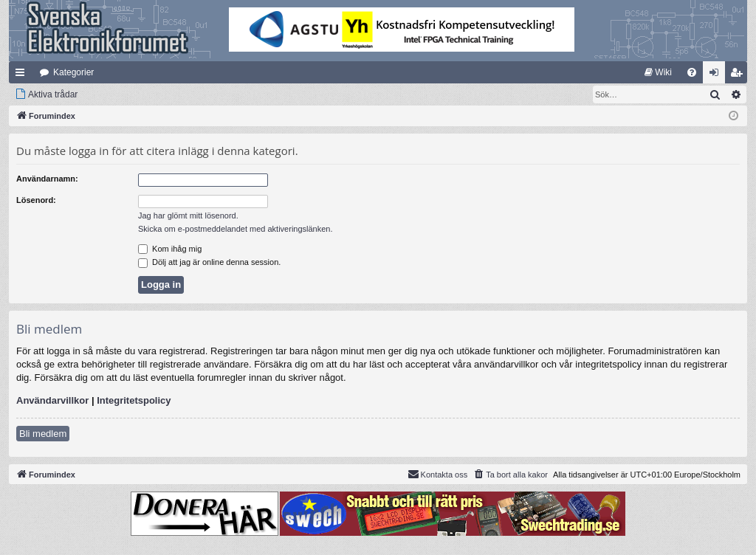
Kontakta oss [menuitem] (438, 474)
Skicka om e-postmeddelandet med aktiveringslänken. (236, 229)
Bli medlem (43, 434)
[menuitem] (658, 72)
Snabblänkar (23, 75)
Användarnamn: (47, 179)
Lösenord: (36, 200)
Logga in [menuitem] (717, 75)
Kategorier (73, 72)
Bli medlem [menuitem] (739, 75)
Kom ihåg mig (170, 249)
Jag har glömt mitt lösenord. (188, 216)
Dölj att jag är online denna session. (209, 262)
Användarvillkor (52, 400)
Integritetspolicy (134, 400)
